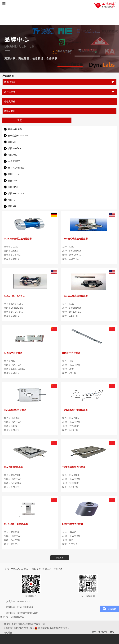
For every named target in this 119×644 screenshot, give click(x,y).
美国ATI (12, 206)
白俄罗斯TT (14, 161)
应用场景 (36, 569)
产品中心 (15, 569)
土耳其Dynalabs (16, 168)
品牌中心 (26, 569)
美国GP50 (13, 187)
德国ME (12, 142)
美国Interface (15, 148)
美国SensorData (16, 193)
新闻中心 (47, 569)
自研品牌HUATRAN (18, 136)
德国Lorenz (14, 174)
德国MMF (13, 181)
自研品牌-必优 (15, 129)
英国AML (13, 155)
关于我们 (57, 569)
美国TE (12, 200)
